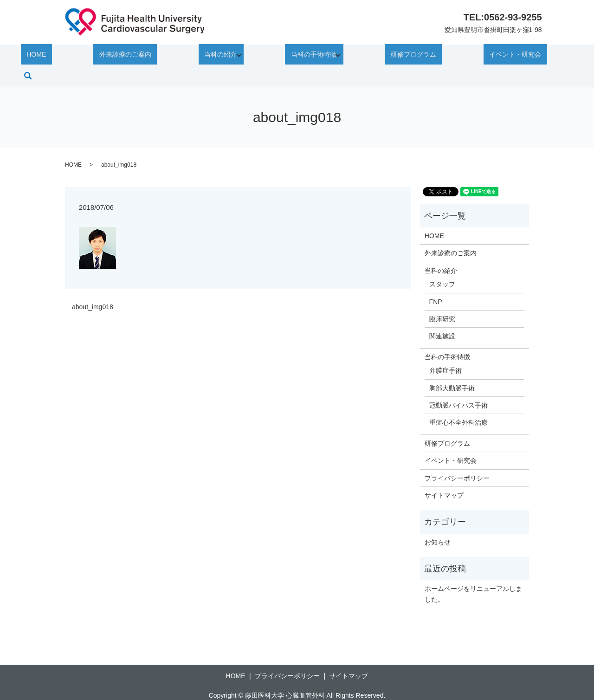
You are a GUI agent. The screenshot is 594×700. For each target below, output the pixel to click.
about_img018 (93, 287)
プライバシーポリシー (457, 459)
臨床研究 (442, 299)
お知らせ (438, 523)
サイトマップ (444, 476)
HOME (42, 56)
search (555, 56)
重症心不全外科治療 (458, 403)
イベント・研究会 (480, 56)
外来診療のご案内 (119, 56)
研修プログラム (390, 56)
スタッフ (442, 265)
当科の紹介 (203, 56)
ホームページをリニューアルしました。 (473, 575)
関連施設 (442, 317)
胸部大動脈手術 (452, 369)
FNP (436, 282)
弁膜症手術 (445, 351)
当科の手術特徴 (293, 56)
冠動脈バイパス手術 (458, 386)
